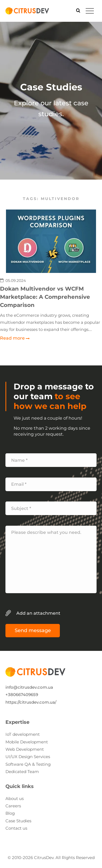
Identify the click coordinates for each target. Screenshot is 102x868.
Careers (13, 806)
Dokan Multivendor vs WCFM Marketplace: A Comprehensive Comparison (45, 297)
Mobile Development (27, 742)
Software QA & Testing (28, 764)
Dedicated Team (22, 772)
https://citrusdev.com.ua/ (31, 702)
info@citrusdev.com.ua (29, 687)
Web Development (25, 749)
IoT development (23, 734)
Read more (12, 338)
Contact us (16, 828)
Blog (10, 813)
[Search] (78, 11)
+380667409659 (22, 695)
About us (15, 798)
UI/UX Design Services (28, 757)
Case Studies (18, 821)
